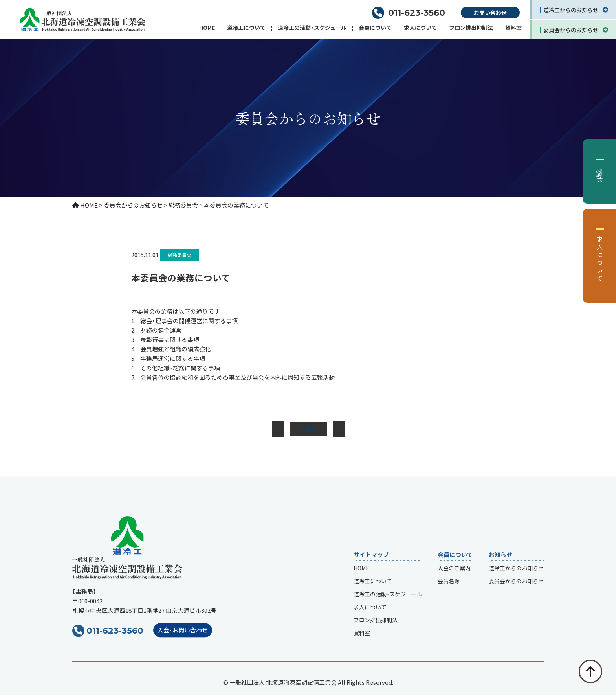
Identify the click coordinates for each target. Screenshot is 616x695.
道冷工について (246, 28)
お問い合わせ (490, 13)
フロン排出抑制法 (471, 28)
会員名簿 (449, 581)
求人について (420, 28)
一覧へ (308, 429)
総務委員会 (180, 255)
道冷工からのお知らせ (516, 568)
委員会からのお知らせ (516, 581)
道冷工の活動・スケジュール (312, 28)
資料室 (513, 28)
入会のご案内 (454, 568)
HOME (207, 28)
